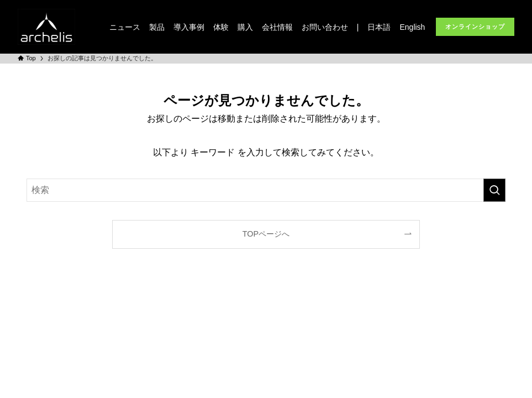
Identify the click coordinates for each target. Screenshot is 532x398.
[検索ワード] (266, 190)
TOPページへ (266, 234)
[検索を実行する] (494, 190)
